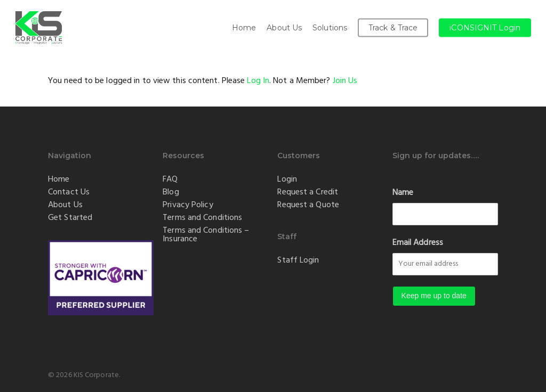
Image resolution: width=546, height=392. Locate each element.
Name (403, 193)
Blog (171, 192)
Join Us (345, 81)
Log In (258, 81)
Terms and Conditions (202, 218)
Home (59, 179)
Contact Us (69, 192)
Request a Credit (308, 192)
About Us (65, 205)
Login (287, 179)
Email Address (418, 243)
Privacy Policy (188, 205)
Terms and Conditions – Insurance (206, 235)
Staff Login (298, 260)
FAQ (170, 179)
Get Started (70, 218)
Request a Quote (308, 205)
